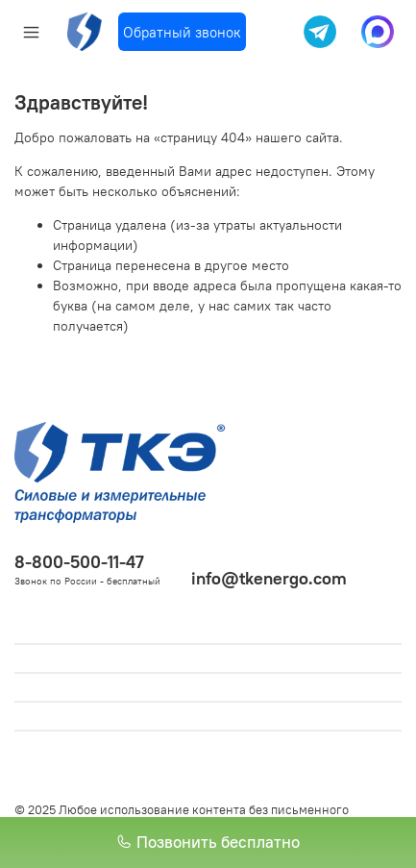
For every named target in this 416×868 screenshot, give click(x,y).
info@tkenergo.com (269, 578)
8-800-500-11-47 (79, 562)
